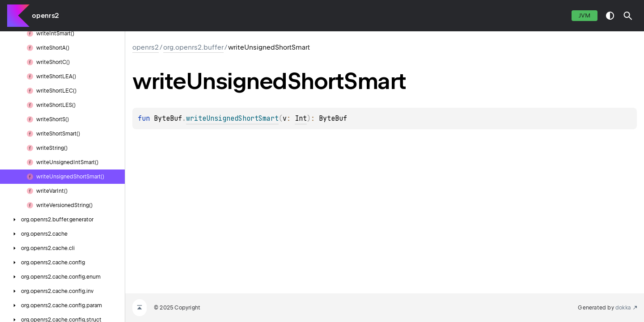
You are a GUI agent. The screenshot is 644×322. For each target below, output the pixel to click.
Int (301, 119)
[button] (628, 16)
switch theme (610, 16)
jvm (585, 15)
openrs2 (45, 16)
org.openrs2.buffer (193, 47)
